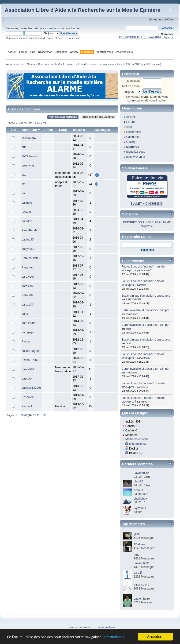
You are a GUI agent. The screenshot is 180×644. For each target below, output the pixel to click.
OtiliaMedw (29, 138)
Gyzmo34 (140, 508)
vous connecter (48, 28)
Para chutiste (30, 258)
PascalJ (27, 406)
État (13, 130)
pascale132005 (32, 388)
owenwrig (28, 166)
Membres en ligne (137, 439)
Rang (63, 130)
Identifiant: (134, 81)
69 (26, 123)
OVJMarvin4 (30, 156)
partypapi (28, 332)
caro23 (138, 573)
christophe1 (132, 314)
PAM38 (26, 212)
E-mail (48, 130)
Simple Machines (106, 627)
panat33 (27, 221)
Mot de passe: (131, 86)
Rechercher (134, 132)
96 (45, 123)
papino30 (28, 240)
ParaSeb (27, 295)
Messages (103, 130)
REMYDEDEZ (134, 299)
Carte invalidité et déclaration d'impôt (145, 310)
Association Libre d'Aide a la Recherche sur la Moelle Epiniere (82, 10)
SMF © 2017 (89, 627)
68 (22, 123)
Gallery (131, 142)
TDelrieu (139, 544)
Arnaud (138, 490)
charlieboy (140, 499)
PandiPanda (30, 230)
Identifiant (31, 130)
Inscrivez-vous (135, 157)
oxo (24, 175)
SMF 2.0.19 (75, 627)
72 (38, 123)
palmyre (27, 203)
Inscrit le (79, 130)
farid (128, 343)
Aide (129, 127)
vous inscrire (72, 28)
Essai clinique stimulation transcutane (146, 296)
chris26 (138, 481)
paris (25, 314)
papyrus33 (28, 249)
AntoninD (146, 270)
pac (24, 193)
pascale (27, 379)
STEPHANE (141, 585)
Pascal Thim (30, 360)
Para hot (27, 268)
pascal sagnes (31, 351)
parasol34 (28, 305)
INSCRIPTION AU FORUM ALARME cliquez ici (147, 37)
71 (34, 123)
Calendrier (133, 137)
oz (23, 184)
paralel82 (28, 286)
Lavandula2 (141, 473)
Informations (114, 637)
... (19, 123)
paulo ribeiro (142, 599)
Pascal (26, 341)
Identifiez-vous (135, 152)
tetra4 (144, 285)
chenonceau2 (138, 444)
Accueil (131, 117)
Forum (130, 122)
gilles (129, 329)
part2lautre (29, 323)
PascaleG (28, 397)
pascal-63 (28, 369)
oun (24, 147)
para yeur (28, 277)
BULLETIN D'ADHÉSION (147, 204)
